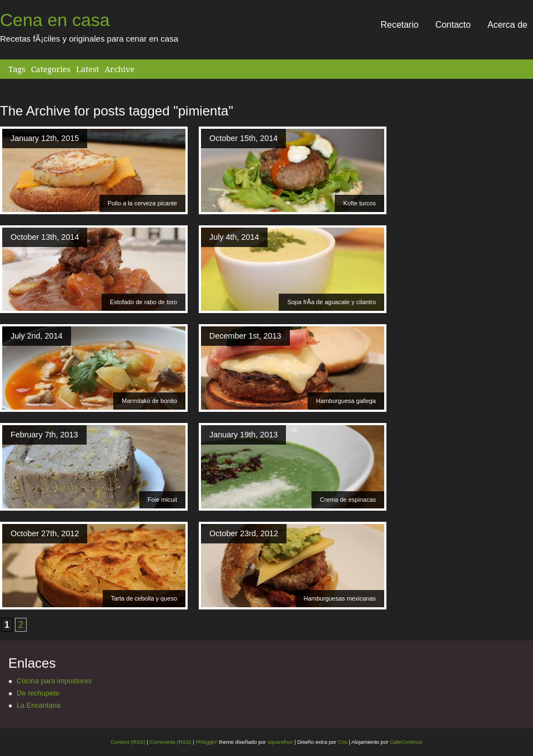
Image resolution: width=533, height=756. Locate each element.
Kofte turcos (359, 203)
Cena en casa (55, 20)
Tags (17, 69)
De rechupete (38, 693)
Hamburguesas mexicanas (340, 598)
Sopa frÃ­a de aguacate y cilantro (331, 302)
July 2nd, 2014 (37, 336)
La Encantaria (39, 705)
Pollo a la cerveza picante (142, 203)
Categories (51, 69)
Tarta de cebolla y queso (144, 598)
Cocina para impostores (54, 681)
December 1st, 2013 (245, 336)
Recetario (399, 25)
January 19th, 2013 (243, 435)
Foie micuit (162, 500)
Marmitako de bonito (149, 401)
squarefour (280, 742)
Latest (87, 69)
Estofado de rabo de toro (144, 302)
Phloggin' (206, 742)
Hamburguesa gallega (346, 401)
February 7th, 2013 (44, 435)
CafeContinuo (406, 742)
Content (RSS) (128, 742)
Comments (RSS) (170, 742)
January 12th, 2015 (45, 138)
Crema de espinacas (348, 500)
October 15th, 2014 (243, 138)
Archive (119, 69)
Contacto (453, 25)
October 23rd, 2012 (244, 533)
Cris (342, 742)
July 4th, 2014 (234, 237)
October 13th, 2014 (45, 237)
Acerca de (507, 25)
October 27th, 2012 (45, 533)
